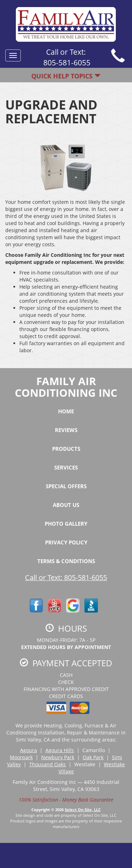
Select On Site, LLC (83, 810)
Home (66, 411)
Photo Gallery (66, 524)
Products (66, 449)
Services (66, 467)
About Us (66, 505)
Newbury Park (58, 757)
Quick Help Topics (66, 76)
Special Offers (66, 486)
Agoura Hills (60, 750)
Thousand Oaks (48, 764)
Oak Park (93, 757)
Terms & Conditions (66, 561)
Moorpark (21, 757)
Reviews (66, 430)
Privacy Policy (66, 542)
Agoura (29, 750)
